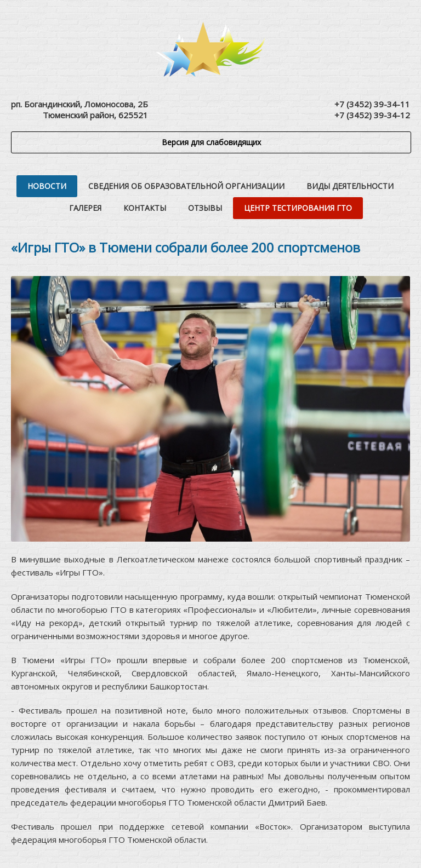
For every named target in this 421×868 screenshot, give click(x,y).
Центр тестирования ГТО (298, 208)
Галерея (85, 208)
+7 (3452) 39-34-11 (372, 104)
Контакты (145, 208)
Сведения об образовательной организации (186, 186)
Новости (47, 186)
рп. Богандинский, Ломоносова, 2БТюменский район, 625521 (79, 110)
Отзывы (205, 208)
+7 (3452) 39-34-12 (372, 115)
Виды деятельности (350, 186)
